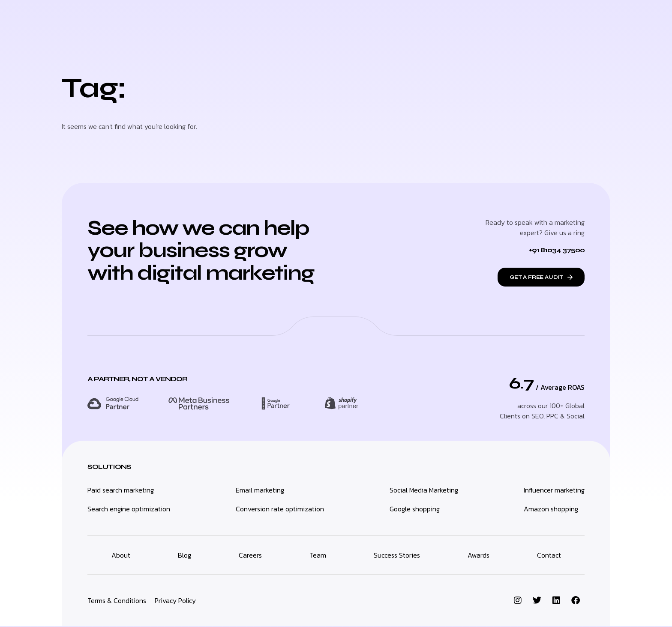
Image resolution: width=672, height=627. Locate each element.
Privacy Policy (175, 601)
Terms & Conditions (117, 601)
